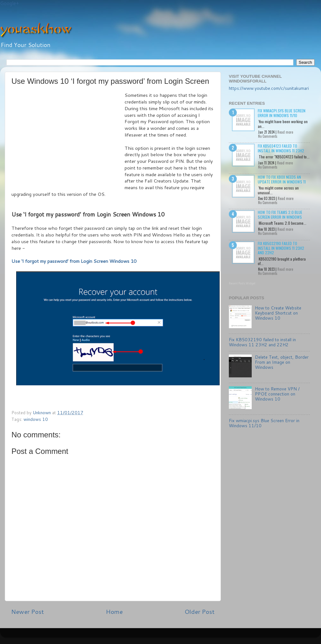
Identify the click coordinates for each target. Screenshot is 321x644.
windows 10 (36, 419)
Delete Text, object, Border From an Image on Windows (282, 362)
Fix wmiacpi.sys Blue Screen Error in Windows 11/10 (282, 113)
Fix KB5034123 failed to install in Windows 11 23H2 (281, 148)
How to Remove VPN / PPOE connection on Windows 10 (277, 394)
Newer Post (27, 611)
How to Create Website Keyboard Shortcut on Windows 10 (278, 313)
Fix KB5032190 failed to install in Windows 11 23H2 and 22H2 (281, 248)
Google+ (10, 3)
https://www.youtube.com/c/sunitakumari (269, 88)
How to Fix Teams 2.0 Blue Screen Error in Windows (280, 214)
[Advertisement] (68, 140)
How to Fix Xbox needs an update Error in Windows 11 (282, 179)
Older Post (200, 611)
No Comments (268, 136)
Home (114, 611)
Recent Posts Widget (242, 283)
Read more (285, 132)
